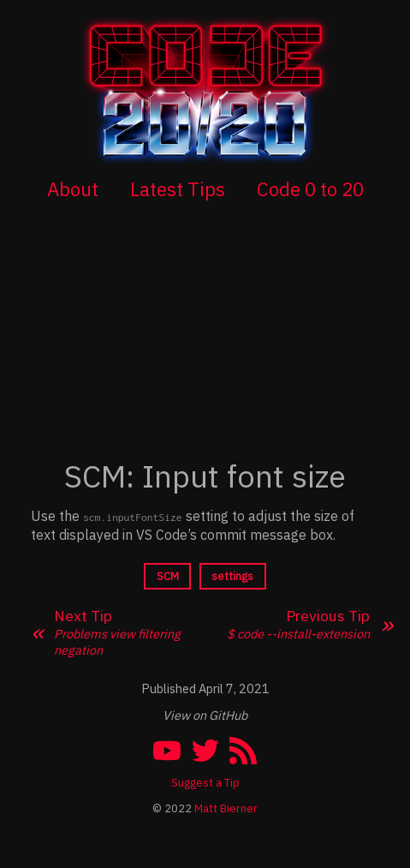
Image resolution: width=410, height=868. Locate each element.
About (73, 189)
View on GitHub (205, 715)
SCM (168, 576)
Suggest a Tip (205, 783)
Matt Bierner (226, 808)
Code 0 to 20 (310, 189)
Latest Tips (178, 189)
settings (232, 576)
